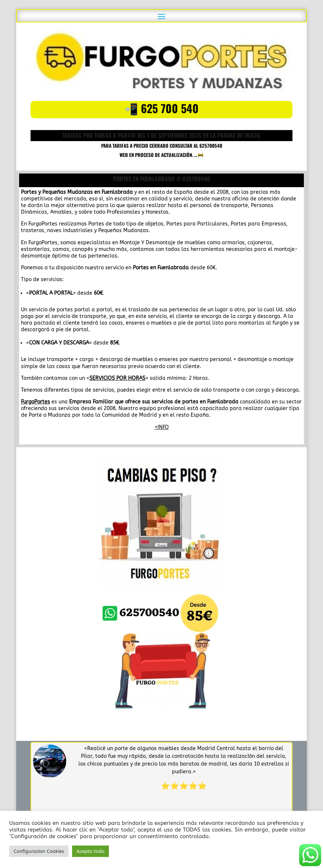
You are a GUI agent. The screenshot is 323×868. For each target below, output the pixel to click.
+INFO (162, 427)
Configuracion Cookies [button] (39, 851)
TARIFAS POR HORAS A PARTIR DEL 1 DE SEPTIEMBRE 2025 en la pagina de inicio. (161, 135)
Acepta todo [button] (90, 851)
